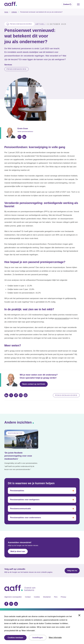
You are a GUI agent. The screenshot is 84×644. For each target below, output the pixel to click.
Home (6, 12)
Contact (28, 597)
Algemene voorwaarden (13, 597)
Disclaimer (47, 597)
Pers (56, 597)
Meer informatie (55, 637)
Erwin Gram (23, 129)
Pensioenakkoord (66, 395)
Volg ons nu (72, 571)
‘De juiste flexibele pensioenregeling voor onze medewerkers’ (18, 456)
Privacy (63, 597)
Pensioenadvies (17, 69)
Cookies (37, 597)
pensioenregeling (62, 318)
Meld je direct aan (18, 551)
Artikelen (14, 12)
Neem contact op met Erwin (34, 384)
